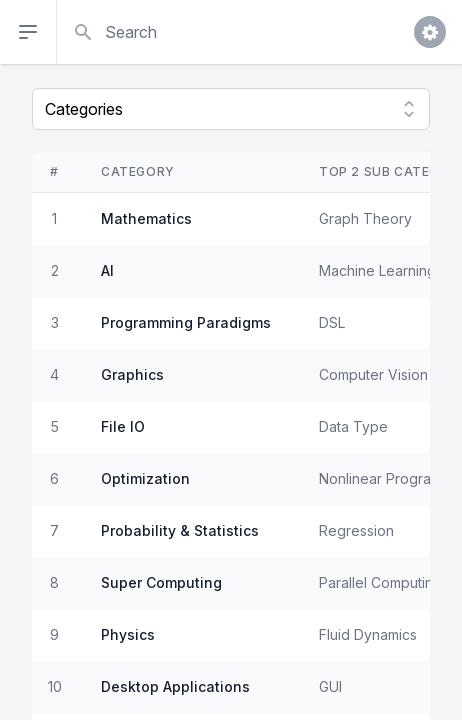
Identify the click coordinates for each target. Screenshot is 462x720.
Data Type (353, 426)
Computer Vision (373, 374)
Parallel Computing (380, 582)
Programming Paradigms (186, 322)
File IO (123, 426)
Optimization (145, 478)
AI (107, 270)
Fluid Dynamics (368, 634)
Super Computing (161, 582)
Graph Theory (365, 218)
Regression (356, 530)
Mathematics (146, 218)
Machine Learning (377, 270)
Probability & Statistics (180, 530)
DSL (332, 322)
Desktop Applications (175, 686)
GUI (330, 686)
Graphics (132, 374)
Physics (128, 634)
